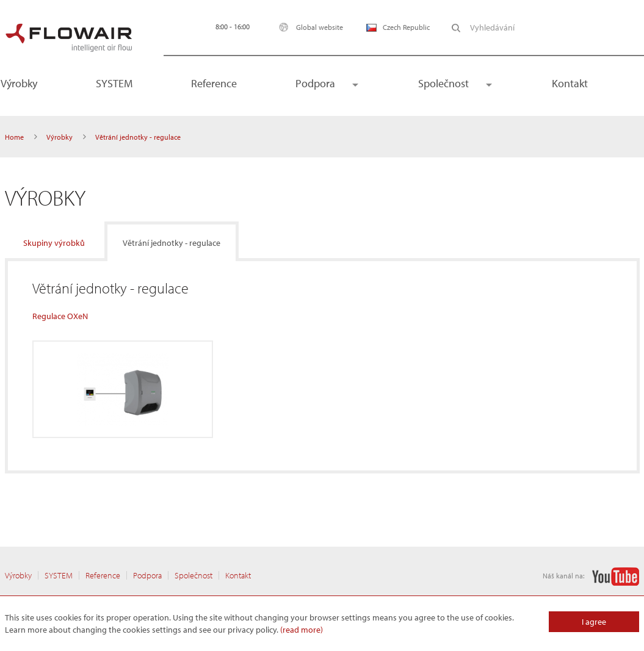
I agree (594, 622)
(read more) (302, 630)
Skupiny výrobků (54, 243)
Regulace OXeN (60, 316)
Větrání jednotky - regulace (172, 243)
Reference (214, 83)
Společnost (443, 83)
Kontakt (570, 83)
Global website (308, 27)
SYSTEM (114, 83)
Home (14, 137)
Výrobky (60, 137)
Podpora (315, 83)
